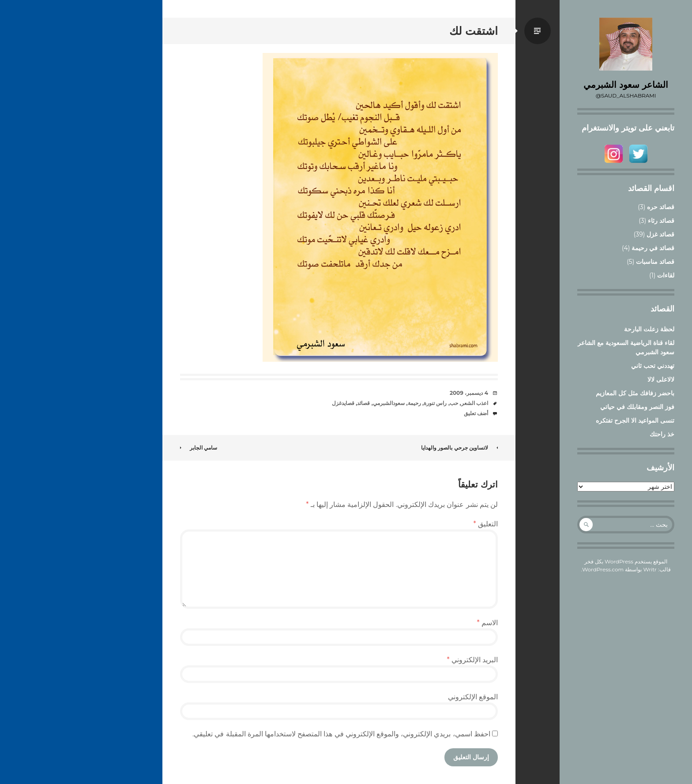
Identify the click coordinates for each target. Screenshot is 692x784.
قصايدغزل (343, 403)
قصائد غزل (660, 234)
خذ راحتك (662, 434)
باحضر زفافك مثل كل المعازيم (635, 393)
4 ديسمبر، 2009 (469, 393)
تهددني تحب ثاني (653, 366)
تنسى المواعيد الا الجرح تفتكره (635, 420)
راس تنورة (435, 403)
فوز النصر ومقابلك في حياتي (637, 407)
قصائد (363, 403)
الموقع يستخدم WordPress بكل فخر (626, 561)
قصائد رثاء (661, 221)
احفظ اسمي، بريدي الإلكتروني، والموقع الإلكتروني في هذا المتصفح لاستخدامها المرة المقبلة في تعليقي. (341, 734)
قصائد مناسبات (655, 262)
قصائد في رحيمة (653, 248)
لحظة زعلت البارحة (649, 329)
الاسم (487, 623)
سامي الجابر (199, 448)
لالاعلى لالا (661, 379)
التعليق (486, 524)
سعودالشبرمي (389, 403)
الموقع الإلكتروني (473, 697)
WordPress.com (603, 569)
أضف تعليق (476, 413)
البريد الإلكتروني (472, 660)
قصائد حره (661, 207)
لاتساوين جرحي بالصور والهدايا (459, 448)
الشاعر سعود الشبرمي (626, 85)
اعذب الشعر (475, 403)
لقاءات (666, 275)
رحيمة (414, 403)
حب (454, 403)
